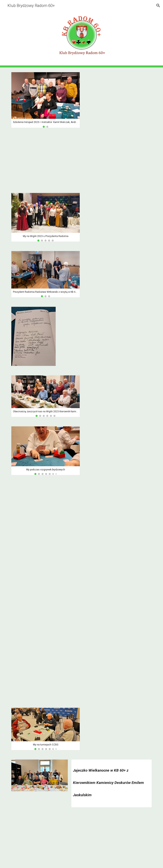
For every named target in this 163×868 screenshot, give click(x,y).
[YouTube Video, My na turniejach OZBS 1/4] (46, 508)
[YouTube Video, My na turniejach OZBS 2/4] (46, 563)
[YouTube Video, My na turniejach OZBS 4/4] (46, 675)
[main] (112, 781)
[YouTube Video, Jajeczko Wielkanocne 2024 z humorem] (46, 840)
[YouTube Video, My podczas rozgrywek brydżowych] (46, 160)
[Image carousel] (46, 100)
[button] (158, 6)
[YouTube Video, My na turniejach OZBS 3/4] (46, 619)
